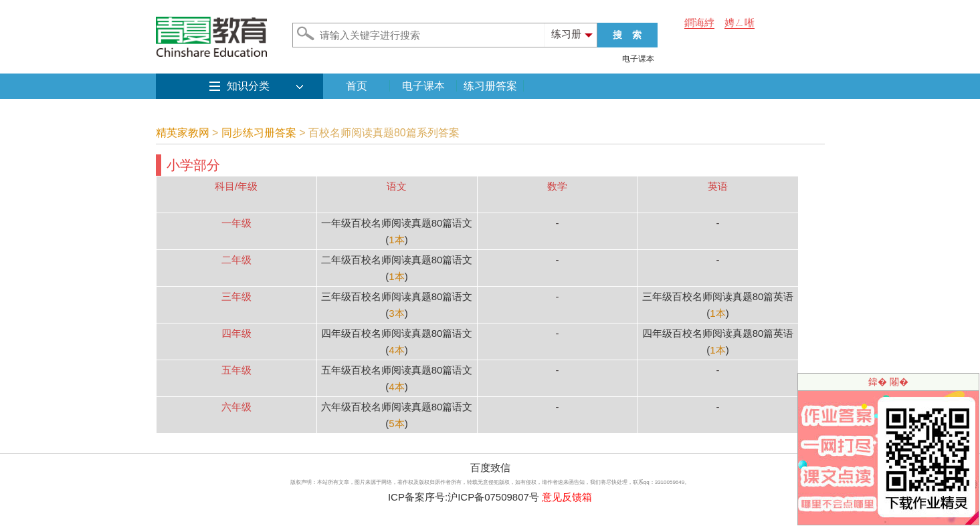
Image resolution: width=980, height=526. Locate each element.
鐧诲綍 (699, 22)
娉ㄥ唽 (740, 22)
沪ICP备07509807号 (493, 497)
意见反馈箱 (567, 497)
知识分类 (248, 86)
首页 (357, 86)
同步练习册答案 (259, 133)
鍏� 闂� (888, 382)
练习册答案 (490, 86)
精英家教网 (183, 133)
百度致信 (490, 468)
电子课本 (638, 59)
